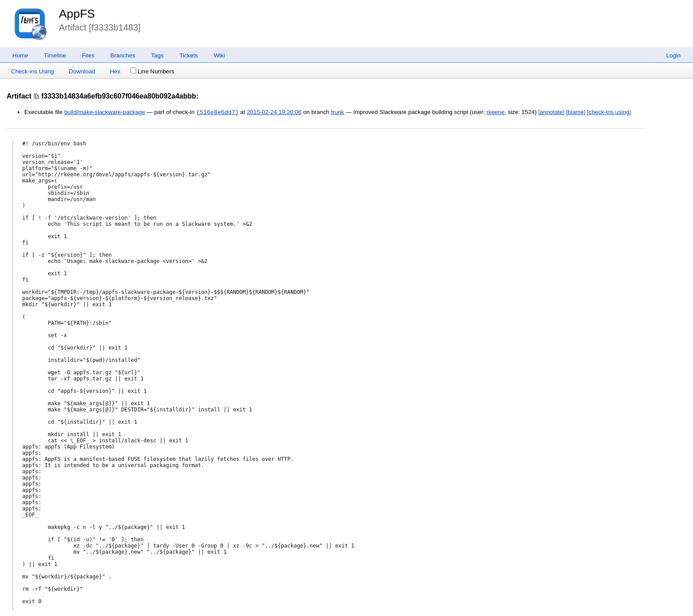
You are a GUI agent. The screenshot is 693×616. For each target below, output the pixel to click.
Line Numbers (152, 71)
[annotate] (551, 112)
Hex (115, 71)
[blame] (576, 112)
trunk (338, 112)
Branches (123, 55)
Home (20, 55)
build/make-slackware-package (105, 112)
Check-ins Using (32, 71)
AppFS (77, 14)
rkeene (496, 112)
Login (673, 55)
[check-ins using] (609, 112)
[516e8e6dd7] (217, 112)
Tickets (189, 55)
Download (82, 71)
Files (88, 55)
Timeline (55, 55)
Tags (157, 55)
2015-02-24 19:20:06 (274, 112)
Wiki (219, 55)
